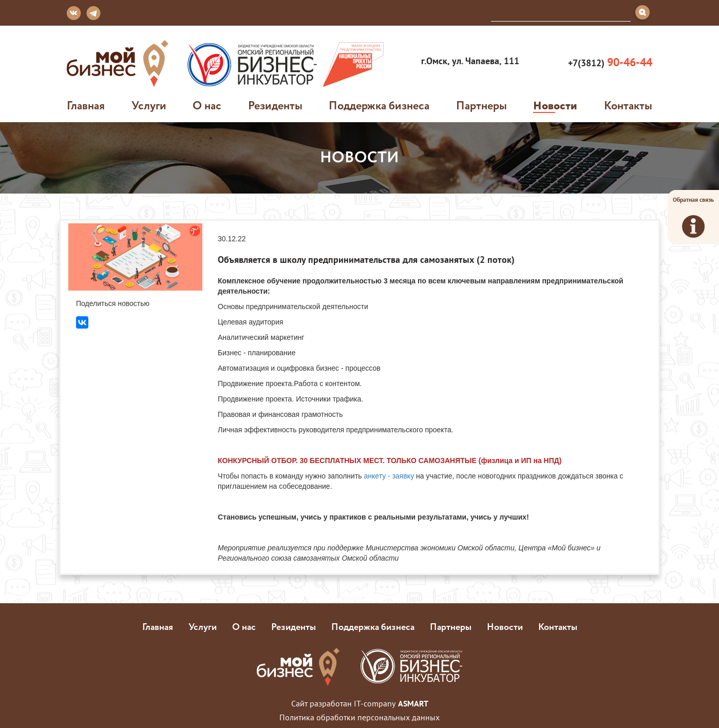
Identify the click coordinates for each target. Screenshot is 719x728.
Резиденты (275, 105)
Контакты (628, 105)
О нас (207, 105)
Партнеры (481, 105)
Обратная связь (693, 217)
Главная (86, 105)
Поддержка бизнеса (379, 105)
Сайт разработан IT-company (360, 703)
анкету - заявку (388, 476)
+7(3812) (609, 62)
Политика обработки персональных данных (359, 717)
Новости (555, 105)
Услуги (149, 105)
